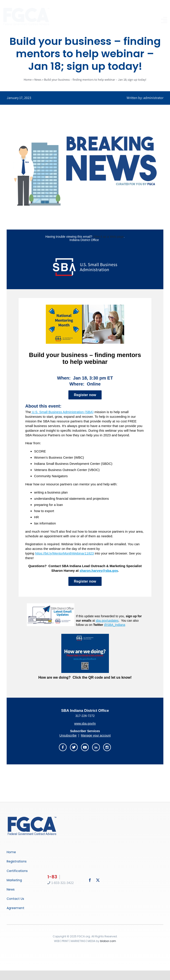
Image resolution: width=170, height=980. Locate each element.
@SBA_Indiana (115, 625)
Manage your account (96, 735)
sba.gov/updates (107, 621)
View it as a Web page (108, 237)
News (38, 80)
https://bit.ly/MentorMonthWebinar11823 (64, 553)
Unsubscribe (68, 735)
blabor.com (108, 941)
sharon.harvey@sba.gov (99, 571)
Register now (85, 395)
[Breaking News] (32, 817)
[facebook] (90, 880)
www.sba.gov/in (85, 724)
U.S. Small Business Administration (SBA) (62, 412)
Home (28, 80)
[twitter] (98, 880)
